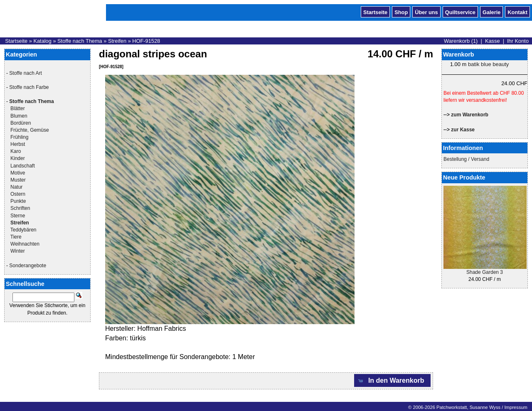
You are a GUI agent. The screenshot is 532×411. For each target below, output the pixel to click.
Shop (401, 12)
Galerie (491, 12)
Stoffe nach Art (26, 73)
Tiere (16, 237)
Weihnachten (25, 244)
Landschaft (23, 166)
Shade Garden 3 (485, 272)
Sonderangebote (28, 266)
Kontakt (517, 12)
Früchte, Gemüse (30, 130)
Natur (16, 187)
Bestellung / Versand (466, 159)
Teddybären (23, 230)
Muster (18, 180)
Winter (18, 251)
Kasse (493, 41)
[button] (392, 380)
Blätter (18, 108)
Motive (18, 173)
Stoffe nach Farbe (29, 87)
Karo (16, 151)
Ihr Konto (518, 41)
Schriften (20, 208)
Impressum (516, 407)
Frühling (19, 137)
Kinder (18, 158)
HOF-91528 (146, 41)
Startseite (375, 12)
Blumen (19, 116)
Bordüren (21, 123)
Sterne (18, 216)
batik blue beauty (488, 64)
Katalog (42, 41)
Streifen (117, 41)
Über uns (426, 12)
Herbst (18, 144)
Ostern (18, 194)
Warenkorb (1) (461, 41)
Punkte (18, 201)
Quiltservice (460, 12)
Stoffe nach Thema (80, 41)
